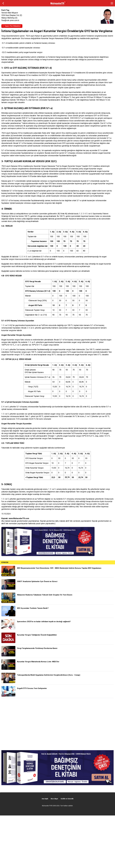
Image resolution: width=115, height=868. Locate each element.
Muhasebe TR (46, 806)
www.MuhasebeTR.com (19, 518)
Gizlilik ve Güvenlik (67, 799)
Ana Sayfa (45, 799)
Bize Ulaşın (54, 799)
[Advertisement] (57, 724)
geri (3, 3)
